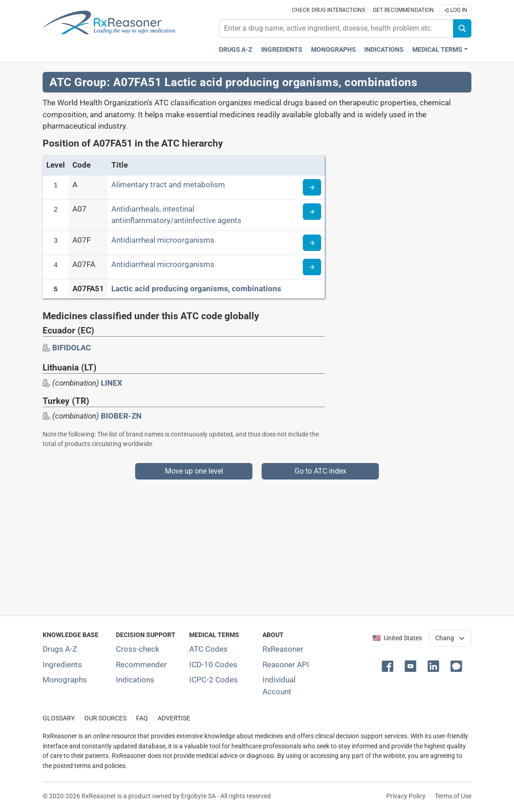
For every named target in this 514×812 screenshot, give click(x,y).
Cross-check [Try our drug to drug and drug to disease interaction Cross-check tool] (138, 649)
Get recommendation (403, 10)
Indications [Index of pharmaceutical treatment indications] (135, 680)
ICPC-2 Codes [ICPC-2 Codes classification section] (213, 680)
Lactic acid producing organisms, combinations (196, 289)
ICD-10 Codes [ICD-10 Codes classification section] (213, 665)
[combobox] (336, 28)
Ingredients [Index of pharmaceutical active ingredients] (62, 665)
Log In (455, 10)
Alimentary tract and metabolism (168, 185)
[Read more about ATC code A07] (312, 212)
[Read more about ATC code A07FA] (312, 267)
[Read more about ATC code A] (312, 187)
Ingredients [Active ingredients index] (282, 50)
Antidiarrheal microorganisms (163, 240)
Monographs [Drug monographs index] (334, 50)
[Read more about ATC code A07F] (312, 243)
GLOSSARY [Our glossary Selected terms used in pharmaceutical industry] (59, 718)
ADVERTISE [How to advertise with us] (174, 718)
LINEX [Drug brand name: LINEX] (112, 383)
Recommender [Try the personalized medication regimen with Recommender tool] (141, 665)
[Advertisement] (257, 544)
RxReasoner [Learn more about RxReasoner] (283, 649)
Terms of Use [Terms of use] (453, 796)
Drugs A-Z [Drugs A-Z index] (236, 50)
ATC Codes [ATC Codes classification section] (208, 649)
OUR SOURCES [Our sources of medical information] (105, 718)
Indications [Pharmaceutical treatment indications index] (384, 50)
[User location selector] (450, 638)
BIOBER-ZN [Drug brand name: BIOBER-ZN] (121, 416)
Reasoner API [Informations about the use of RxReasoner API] (286, 665)
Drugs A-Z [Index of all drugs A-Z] (60, 649)
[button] (389, 665)
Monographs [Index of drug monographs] (65, 680)
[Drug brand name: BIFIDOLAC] (71, 348)
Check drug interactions (328, 10)
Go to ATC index (320, 471)
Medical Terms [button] (437, 50)
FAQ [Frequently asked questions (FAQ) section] (142, 718)
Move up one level (194, 471)
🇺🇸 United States (397, 638)
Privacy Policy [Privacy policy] (406, 796)
